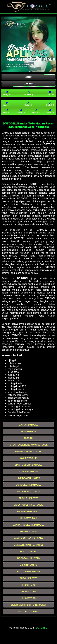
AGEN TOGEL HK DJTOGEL (29, 505)
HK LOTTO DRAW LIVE (28, 572)
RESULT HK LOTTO (28, 498)
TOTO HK (28, 438)
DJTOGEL (50, 144)
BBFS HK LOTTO (28, 565)
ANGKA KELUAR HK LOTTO (28, 538)
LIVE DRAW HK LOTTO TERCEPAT (28, 605)
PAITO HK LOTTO (28, 578)
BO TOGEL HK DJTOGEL (28, 485)
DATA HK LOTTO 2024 (28, 491)
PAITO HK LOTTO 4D (28, 612)
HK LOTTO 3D (28, 592)
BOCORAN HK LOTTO (29, 558)
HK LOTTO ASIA (28, 532)
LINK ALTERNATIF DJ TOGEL (28, 545)
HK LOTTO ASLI (28, 518)
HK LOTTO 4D (28, 585)
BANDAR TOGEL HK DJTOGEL (28, 525)
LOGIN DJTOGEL (28, 431)
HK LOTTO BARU (29, 552)
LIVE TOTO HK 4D (28, 471)
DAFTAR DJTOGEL (28, 425)
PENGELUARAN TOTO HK (28, 451)
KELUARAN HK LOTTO (29, 512)
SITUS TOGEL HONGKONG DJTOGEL (28, 445)
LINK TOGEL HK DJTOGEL (28, 465)
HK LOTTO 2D (28, 598)
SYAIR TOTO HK (29, 458)
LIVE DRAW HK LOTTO (28, 478)
